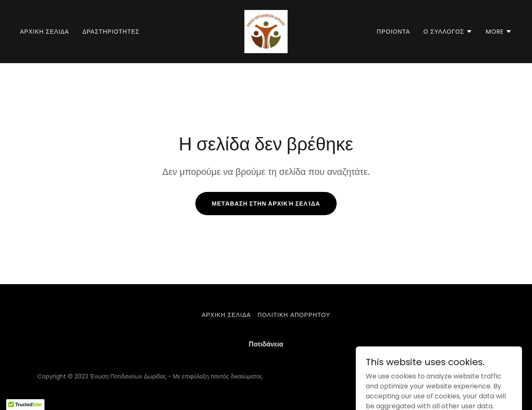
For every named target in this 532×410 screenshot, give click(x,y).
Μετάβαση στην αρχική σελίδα (266, 204)
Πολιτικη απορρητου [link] (294, 315)
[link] (266, 31)
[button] (448, 32)
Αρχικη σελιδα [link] (44, 32)
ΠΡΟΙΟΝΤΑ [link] (394, 32)
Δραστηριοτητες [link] (111, 32)
